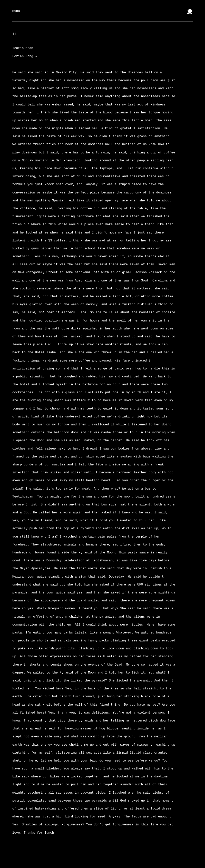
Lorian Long (25, 56)
